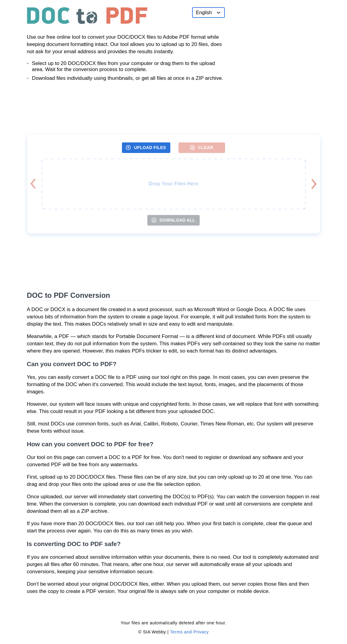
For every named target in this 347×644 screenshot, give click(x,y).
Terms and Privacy (189, 632)
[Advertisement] (275, 45)
